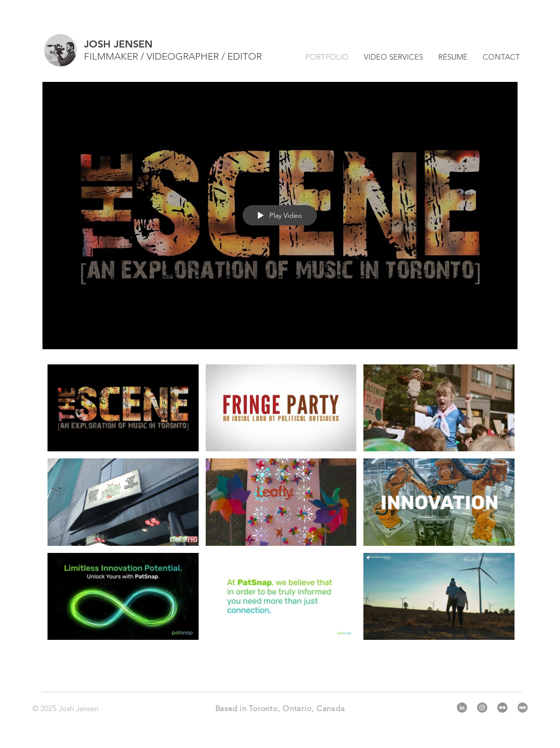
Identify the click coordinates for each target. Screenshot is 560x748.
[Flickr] (502, 708)
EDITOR (245, 56)
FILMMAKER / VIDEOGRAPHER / (156, 56)
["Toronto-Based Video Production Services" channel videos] (280, 514)
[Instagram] (482, 708)
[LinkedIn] (462, 708)
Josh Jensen (79, 708)
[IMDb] (523, 708)
